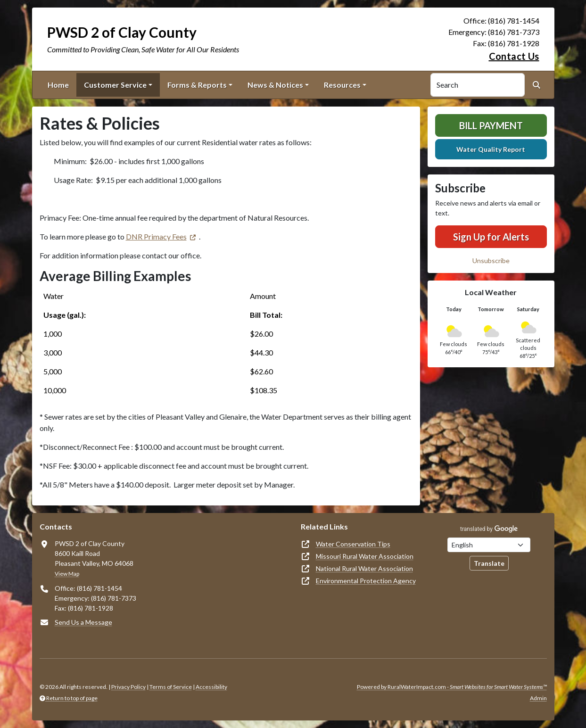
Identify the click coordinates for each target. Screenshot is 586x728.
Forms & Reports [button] (197, 85)
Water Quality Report (491, 149)
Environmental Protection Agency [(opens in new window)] (366, 581)
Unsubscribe (491, 261)
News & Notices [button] (275, 85)
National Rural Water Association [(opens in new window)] (364, 568)
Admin (538, 698)
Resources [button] (342, 85)
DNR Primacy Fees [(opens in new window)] (156, 236)
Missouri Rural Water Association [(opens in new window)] (365, 556)
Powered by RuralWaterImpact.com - (452, 687)
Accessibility (211, 687)
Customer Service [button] (115, 85)
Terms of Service (171, 687)
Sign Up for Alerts (491, 237)
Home (58, 85)
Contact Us (514, 56)
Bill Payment (491, 125)
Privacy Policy (128, 687)
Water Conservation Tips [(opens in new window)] (353, 544)
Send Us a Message (83, 622)
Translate (489, 563)
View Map (67, 574)
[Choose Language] (489, 545)
